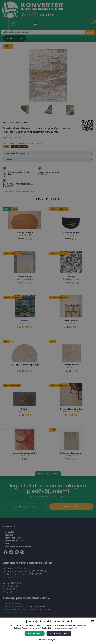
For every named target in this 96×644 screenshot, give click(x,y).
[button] (48, 640)
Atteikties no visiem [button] (59, 634)
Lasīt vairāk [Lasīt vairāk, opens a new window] (78, 628)
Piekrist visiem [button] (35, 634)
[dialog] (48, 322)
